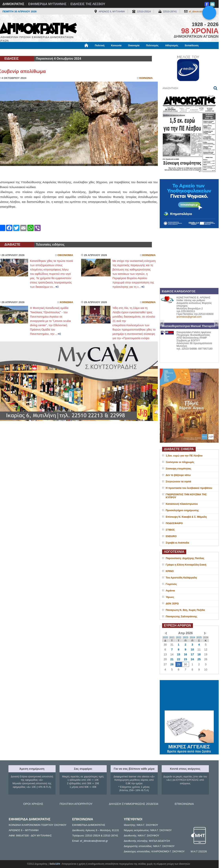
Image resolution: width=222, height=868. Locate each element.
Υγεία (65, 52)
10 (192, 649)
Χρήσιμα (80, 52)
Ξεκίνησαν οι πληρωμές (180, 462)
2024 (192, 638)
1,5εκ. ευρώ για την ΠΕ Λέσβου (184, 456)
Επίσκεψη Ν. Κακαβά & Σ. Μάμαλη (186, 517)
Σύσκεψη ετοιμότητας (179, 469)
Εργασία (30, 52)
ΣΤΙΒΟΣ (170, 530)
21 (172, 659)
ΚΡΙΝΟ (170, 571)
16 (185, 654)
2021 (172, 638)
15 (179, 654)
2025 (199, 638)
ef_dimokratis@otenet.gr (202, 12)
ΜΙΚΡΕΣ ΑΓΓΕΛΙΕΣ (189, 746)
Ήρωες (170, 597)
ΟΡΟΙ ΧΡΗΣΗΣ (33, 804)
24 (192, 659)
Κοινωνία (116, 46)
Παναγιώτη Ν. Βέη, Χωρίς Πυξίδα (185, 610)
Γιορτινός (171, 584)
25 (199, 659)
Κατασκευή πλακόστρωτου (182, 504)
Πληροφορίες (113, 52)
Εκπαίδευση (192, 46)
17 (192, 654)
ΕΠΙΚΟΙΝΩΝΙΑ (184, 804)
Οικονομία (134, 46)
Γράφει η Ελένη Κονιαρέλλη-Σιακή (186, 565)
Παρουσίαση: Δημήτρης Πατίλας (185, 558)
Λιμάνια (170, 591)
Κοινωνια (146, 78)
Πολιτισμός (152, 46)
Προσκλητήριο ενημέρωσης (182, 510)
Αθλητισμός (172, 46)
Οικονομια (65, 255)
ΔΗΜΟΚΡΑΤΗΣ (13, 4)
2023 (186, 638)
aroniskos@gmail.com (189, 317)
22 (179, 659)
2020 (165, 638)
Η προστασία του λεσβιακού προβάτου (189, 488)
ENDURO (171, 536)
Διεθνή (95, 52)
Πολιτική (100, 46)
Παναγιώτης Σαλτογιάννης (182, 616)
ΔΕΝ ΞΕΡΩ (172, 603)
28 (172, 664)
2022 (179, 638)
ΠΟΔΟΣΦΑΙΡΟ (174, 523)
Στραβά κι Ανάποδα (178, 543)
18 (199, 654)
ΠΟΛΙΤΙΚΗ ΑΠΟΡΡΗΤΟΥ (76, 804)
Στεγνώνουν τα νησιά (178, 481)
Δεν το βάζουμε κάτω (178, 475)
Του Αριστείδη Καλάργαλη (181, 578)
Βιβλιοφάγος (49, 52)
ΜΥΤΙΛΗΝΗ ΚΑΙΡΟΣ (189, 696)
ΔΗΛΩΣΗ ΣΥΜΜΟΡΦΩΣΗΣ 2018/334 (134, 804)
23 (185, 659)
